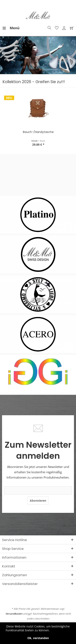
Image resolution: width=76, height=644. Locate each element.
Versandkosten (14, 614)
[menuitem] (6, 28)
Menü (7, 27)
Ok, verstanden (38, 638)
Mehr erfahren (60, 630)
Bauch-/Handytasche (39, 132)
